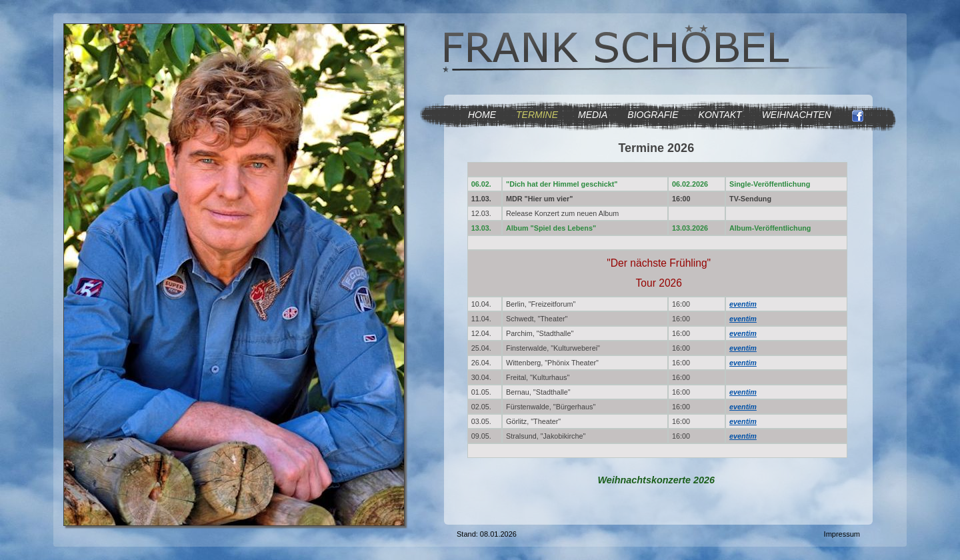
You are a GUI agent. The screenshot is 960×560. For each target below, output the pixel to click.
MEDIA (593, 115)
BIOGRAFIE (653, 115)
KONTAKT (720, 115)
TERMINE (537, 115)
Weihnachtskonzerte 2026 (656, 480)
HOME (482, 115)
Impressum (842, 534)
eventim (743, 304)
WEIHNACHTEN (797, 115)
